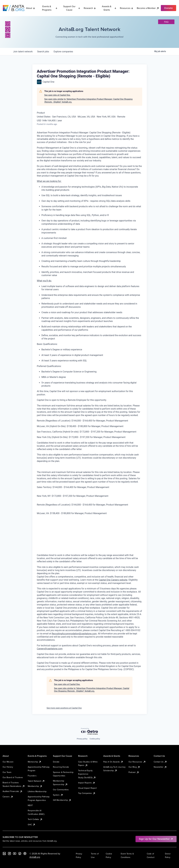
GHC (32, 825)
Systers (58, 795)
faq (166, 22)
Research (90, 8)
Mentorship (35, 762)
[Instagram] (8, 24)
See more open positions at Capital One (64, 708)
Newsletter (160, 767)
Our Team (7, 772)
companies (63, 52)
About (31, 8)
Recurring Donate (61, 767)
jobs (43, 52)
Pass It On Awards (113, 762)
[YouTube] (15, 854)
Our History (8, 767)
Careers (8, 797)
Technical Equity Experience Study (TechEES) (87, 774)
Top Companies (87, 793)
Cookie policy (95, 739)
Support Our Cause (72, 8)
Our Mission (8, 762)
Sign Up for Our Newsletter (156, 839)
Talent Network (36, 781)
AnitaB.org (35, 857)
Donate (56, 762)
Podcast (134, 772)
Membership (35, 786)
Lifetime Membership (37, 791)
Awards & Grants (109, 8)
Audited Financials (13, 791)
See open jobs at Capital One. (57, 95)
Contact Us (160, 762)
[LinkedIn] (8, 35)
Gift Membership (62, 800)
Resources (127, 8)
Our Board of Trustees (13, 777)
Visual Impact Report (87, 788)
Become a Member (148, 8)
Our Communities (61, 790)
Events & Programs (50, 8)
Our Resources (137, 762)
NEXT (30, 805)
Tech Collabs (35, 819)
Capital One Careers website (113, 580)
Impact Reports (87, 783)
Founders (32, 776)
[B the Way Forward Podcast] (25, 854)
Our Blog (134, 767)
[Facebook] (8, 30)
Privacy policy (82, 739)
